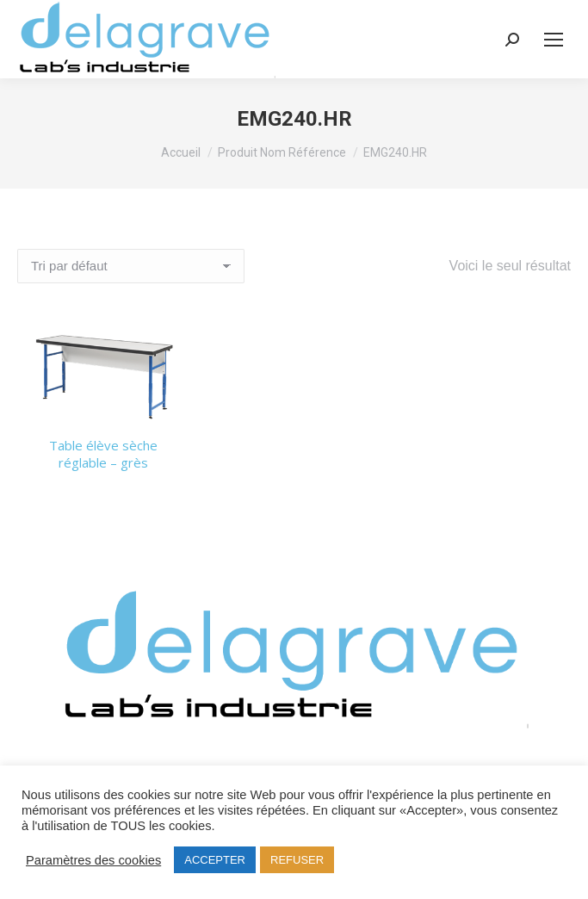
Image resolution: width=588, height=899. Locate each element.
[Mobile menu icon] (554, 40)
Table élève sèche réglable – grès (103, 454)
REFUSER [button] (297, 860)
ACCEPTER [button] (215, 860)
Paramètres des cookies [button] (93, 860)
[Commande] (131, 266)
